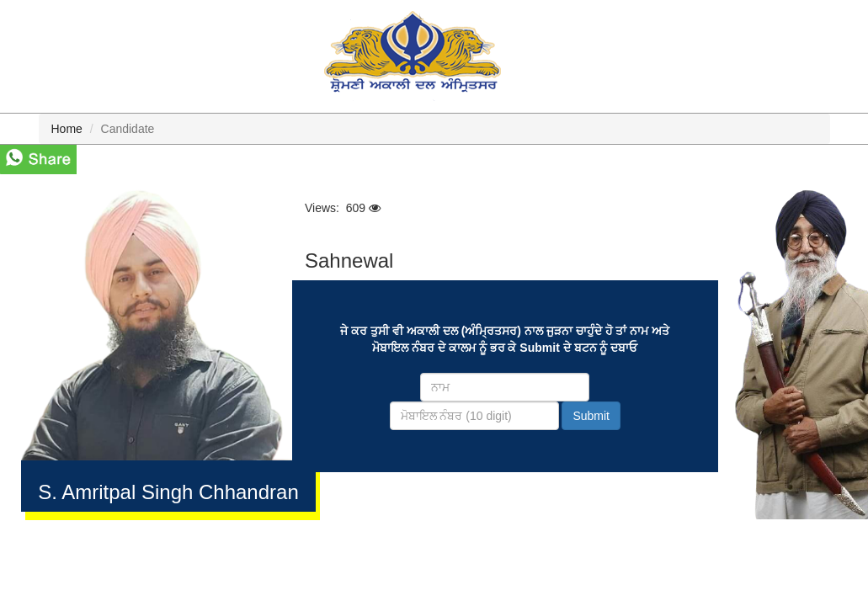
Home (67, 129)
